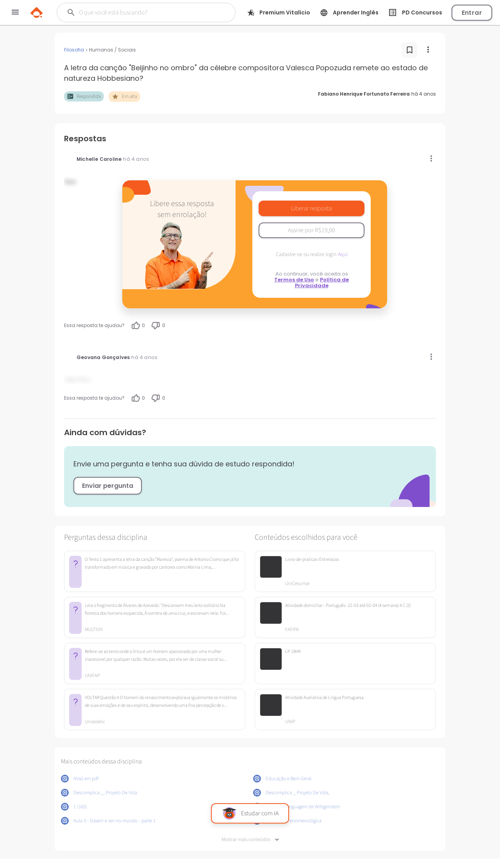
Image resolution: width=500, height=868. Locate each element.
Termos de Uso (294, 280)
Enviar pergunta (108, 486)
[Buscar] (141, 12)
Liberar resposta (312, 208)
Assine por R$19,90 (312, 230)
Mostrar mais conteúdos (250, 840)
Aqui (343, 254)
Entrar (472, 13)
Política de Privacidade (322, 283)
